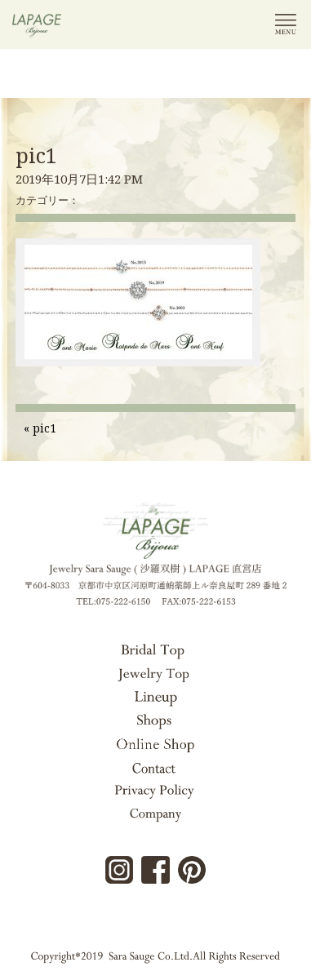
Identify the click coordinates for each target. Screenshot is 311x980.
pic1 (36, 155)
